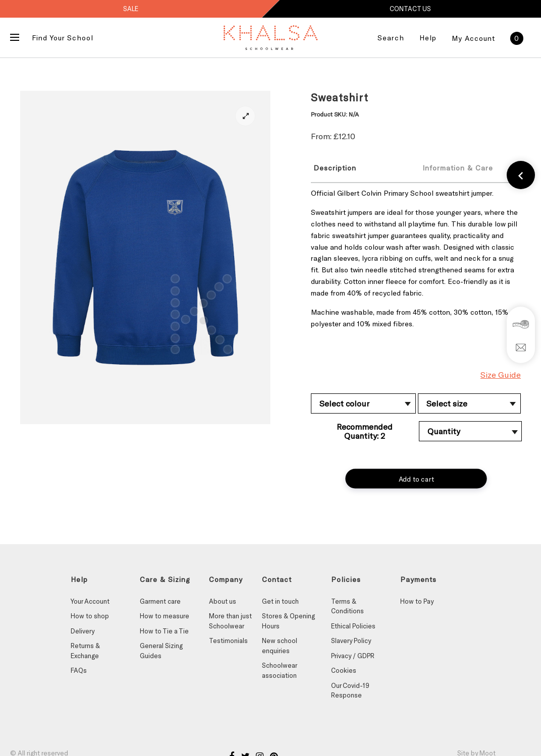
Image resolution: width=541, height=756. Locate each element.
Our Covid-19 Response (350, 690)
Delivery (83, 631)
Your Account (90, 601)
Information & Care (458, 168)
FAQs (79, 670)
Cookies (344, 670)
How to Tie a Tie (164, 631)
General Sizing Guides (161, 651)
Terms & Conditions (347, 606)
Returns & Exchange (85, 651)
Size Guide (501, 374)
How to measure (165, 616)
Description (335, 168)
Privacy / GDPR (353, 656)
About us (223, 601)
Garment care (160, 601)
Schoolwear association (279, 670)
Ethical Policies (353, 626)
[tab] (358, 167)
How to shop (90, 616)
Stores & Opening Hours (288, 621)
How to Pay (417, 601)
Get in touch (280, 601)
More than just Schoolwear (230, 621)
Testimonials (228, 641)
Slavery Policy (351, 641)
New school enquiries (280, 646)
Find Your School (63, 38)
